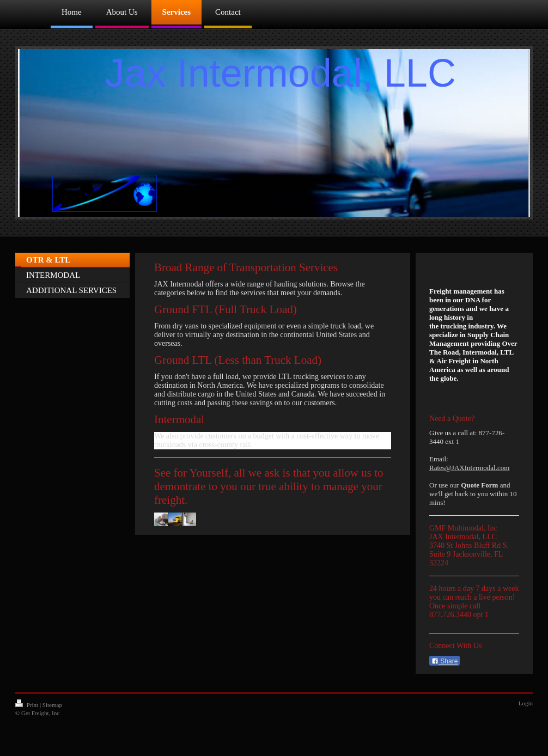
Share (445, 661)
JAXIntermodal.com (481, 468)
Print (28, 705)
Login (526, 703)
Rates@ (440, 468)
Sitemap (52, 705)
